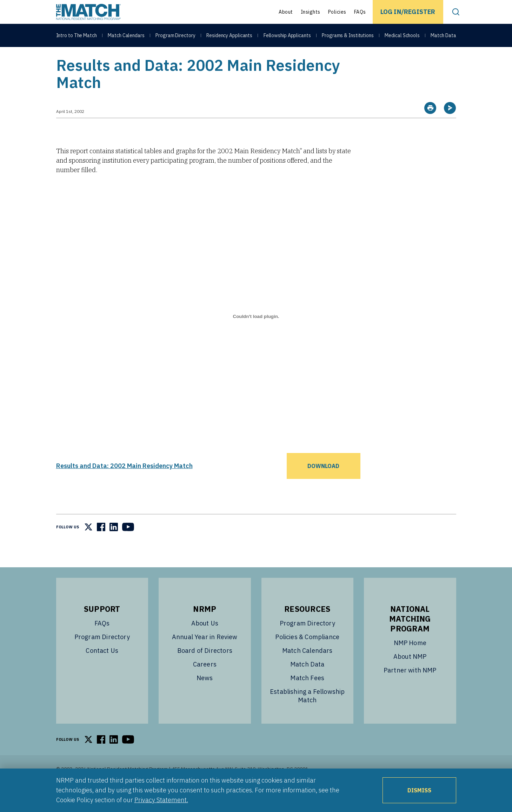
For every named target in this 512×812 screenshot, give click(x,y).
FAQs (360, 12)
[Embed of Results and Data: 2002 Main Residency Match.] (256, 334)
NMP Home (410, 660)
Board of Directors (205, 668)
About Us (205, 641)
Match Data (443, 36)
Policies (337, 12)
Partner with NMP (410, 688)
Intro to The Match (77, 36)
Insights (311, 12)
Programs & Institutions (348, 36)
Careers (205, 682)
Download (323, 483)
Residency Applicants (229, 36)
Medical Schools (402, 36)
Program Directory (175, 36)
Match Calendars (126, 36)
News (205, 695)
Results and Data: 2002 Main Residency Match (124, 483)
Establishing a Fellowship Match (307, 713)
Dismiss (419, 790)
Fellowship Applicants (287, 36)
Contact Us (102, 668)
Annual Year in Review (205, 654)
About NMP (410, 674)
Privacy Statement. (161, 800)
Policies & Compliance (307, 654)
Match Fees (307, 695)
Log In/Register (408, 12)
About (286, 12)
